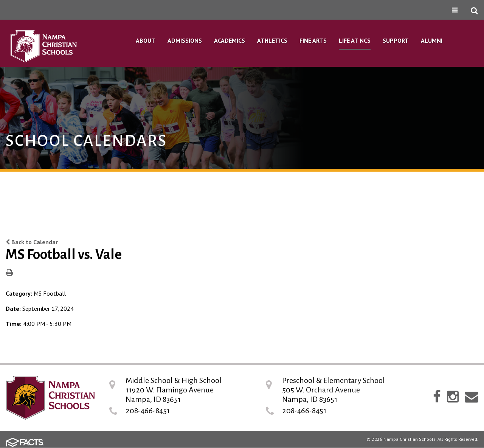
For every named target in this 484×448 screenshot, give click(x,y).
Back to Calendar (32, 242)
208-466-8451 (148, 411)
